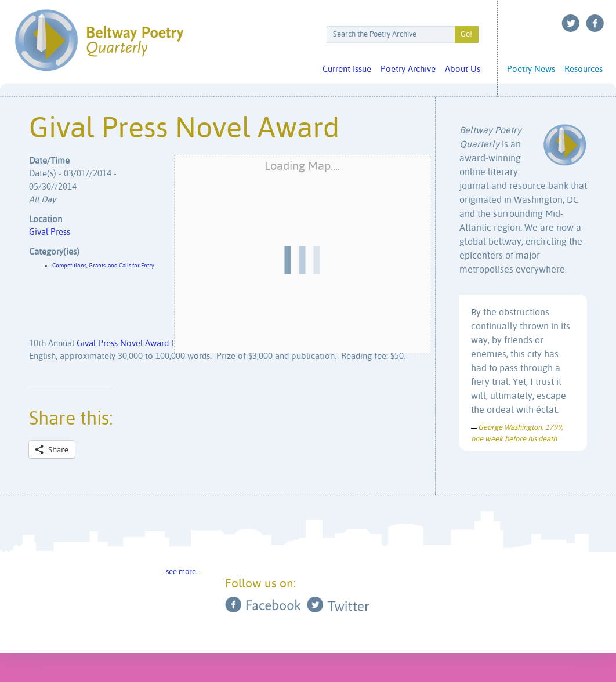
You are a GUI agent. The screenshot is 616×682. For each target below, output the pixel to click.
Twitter (571, 23)
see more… (183, 572)
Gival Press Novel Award (123, 344)
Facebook (595, 23)
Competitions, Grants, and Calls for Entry (103, 266)
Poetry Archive (408, 69)
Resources (584, 69)
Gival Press (50, 232)
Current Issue (347, 69)
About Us (463, 69)
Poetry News (531, 69)
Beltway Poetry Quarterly (99, 40)
